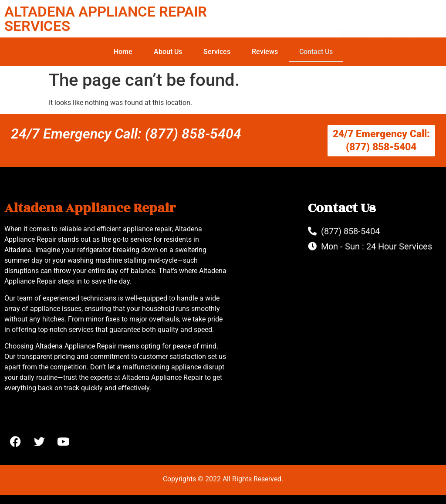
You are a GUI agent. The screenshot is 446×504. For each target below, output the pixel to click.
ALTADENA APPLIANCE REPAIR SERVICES (106, 19)
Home (123, 52)
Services (217, 52)
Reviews (265, 52)
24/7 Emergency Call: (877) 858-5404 (126, 134)
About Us (168, 52)
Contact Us (316, 52)
